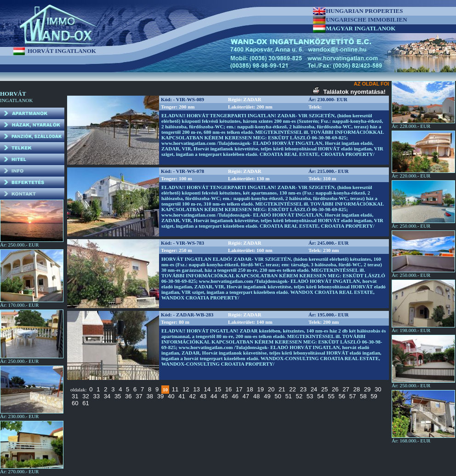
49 (267, 396)
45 (224, 396)
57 (353, 396)
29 (367, 389)
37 (139, 396)
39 (160, 396)
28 (357, 389)
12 (186, 389)
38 (150, 396)
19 (261, 389)
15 (218, 389)
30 (378, 389)
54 (320, 396)
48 (256, 396)
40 (171, 396)
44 (214, 396)
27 (346, 389)
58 (363, 396)
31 (75, 396)
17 (239, 389)
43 (203, 396)
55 (331, 396)
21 (282, 389)
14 (207, 389)
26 (335, 389)
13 (196, 389)
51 (288, 396)
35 (118, 396)
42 (192, 396)
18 (250, 389)
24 (314, 389)
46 (235, 396)
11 (175, 389)
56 (342, 396)
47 (246, 396)
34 (107, 396)
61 (85, 403)
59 (374, 396)
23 (303, 389)
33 (96, 396)
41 (182, 396)
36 (128, 396)
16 (228, 389)
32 (85, 396)
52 (299, 396)
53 (310, 396)
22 (292, 389)
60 (75, 403)
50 (278, 396)
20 (271, 389)
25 (325, 389)
